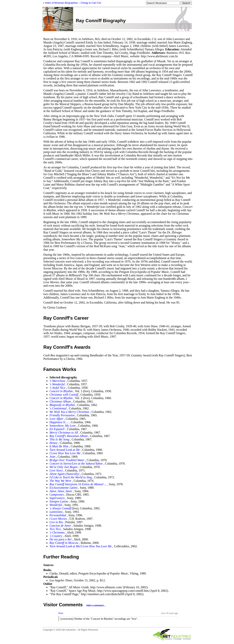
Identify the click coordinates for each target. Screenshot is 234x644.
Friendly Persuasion (62, 415)
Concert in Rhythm (61, 391)
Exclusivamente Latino (63, 488)
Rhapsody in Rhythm (62, 405)
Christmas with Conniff (64, 395)
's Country (56, 536)
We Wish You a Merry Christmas (69, 412)
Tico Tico (55, 529)
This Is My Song (59, 439)
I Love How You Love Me (65, 453)
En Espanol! (57, 429)
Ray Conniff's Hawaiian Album (69, 436)
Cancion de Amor (60, 526)
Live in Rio (56, 522)
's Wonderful (57, 384)
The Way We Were (60, 481)
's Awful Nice (57, 388)
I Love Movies (58, 519)
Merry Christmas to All (64, 432)
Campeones (57, 495)
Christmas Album (60, 401)
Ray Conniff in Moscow (64, 543)
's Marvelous (57, 381)
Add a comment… (96, 606)
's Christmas (57, 532)
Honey (54, 443)
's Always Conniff (60, 508)
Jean (52, 457)
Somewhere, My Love (63, 426)
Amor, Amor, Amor (61, 491)
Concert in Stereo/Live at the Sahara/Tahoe (76, 464)
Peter (61, 613)
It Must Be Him (59, 446)
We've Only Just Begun (63, 467)
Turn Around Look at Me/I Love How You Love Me (81, 546)
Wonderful (56, 505)
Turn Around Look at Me (65, 450)
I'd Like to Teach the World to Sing (71, 477)
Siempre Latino (59, 501)
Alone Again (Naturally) (64, 474)
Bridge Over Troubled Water (67, 460)
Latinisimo (56, 512)
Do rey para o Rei (61, 539)
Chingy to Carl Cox (91, 3)
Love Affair (56, 419)
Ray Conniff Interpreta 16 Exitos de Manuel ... (78, 484)
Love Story (56, 470)
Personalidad (58, 515)
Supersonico (57, 498)
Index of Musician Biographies (61, 3)
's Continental (58, 408)
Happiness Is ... (59, 422)
